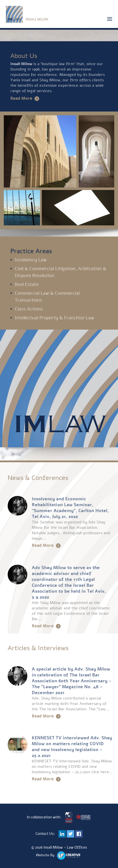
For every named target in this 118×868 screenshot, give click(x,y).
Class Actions (29, 309)
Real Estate (27, 284)
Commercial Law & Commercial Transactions (47, 297)
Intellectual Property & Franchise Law (54, 318)
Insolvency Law (31, 260)
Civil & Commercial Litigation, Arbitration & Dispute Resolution (61, 272)
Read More (25, 98)
